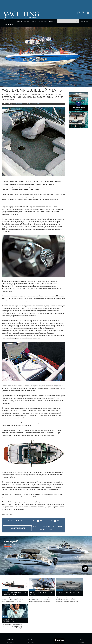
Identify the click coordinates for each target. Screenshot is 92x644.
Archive (31, 618)
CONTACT (84, 21)
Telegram (81, 620)
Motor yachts (10, 616)
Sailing (52, 21)
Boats (8, 620)
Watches (9, 630)
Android (81, 625)
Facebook (81, 616)
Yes (34, 521)
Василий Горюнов (34, 104)
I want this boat (18, 528)
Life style (43, 21)
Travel (8, 623)
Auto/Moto (10, 627)
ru (75, 13)
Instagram (81, 618)
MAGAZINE (9, 25)
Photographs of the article (8, 514)
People (34, 21)
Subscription (32, 616)
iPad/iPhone (82, 623)
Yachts (19, 21)
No (52, 521)
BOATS (26, 21)
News (11, 21)
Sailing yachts (11, 618)
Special (9, 625)
